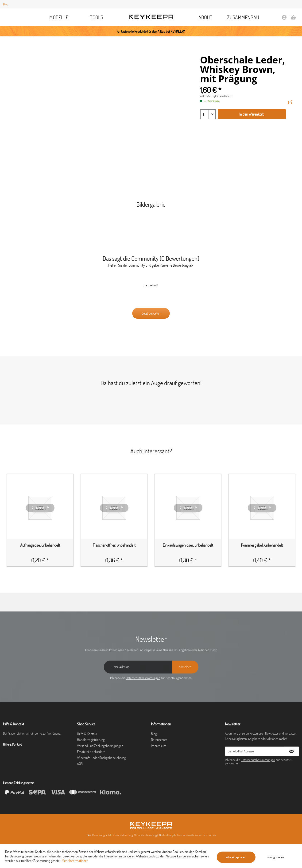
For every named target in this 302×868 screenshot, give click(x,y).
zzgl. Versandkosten (222, 96)
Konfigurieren (275, 857)
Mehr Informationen (75, 861)
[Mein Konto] (284, 19)
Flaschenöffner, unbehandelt (114, 545)
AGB (80, 764)
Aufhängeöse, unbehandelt (40, 545)
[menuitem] (59, 17)
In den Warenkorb (252, 114)
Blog (6, 4)
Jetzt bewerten (151, 313)
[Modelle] (59, 17)
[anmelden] (185, 667)
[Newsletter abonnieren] (292, 751)
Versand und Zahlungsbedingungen (100, 746)
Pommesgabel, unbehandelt (262, 545)
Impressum (159, 746)
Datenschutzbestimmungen (143, 678)
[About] (205, 17)
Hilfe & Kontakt (87, 734)
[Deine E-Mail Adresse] (255, 751)
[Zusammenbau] (243, 17)
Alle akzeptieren (236, 857)
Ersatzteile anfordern (91, 752)
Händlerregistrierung (91, 740)
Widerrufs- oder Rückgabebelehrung (101, 758)
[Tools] (97, 17)
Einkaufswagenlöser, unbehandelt (188, 545)
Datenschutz (159, 740)
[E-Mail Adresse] (138, 667)
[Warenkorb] (293, 19)
